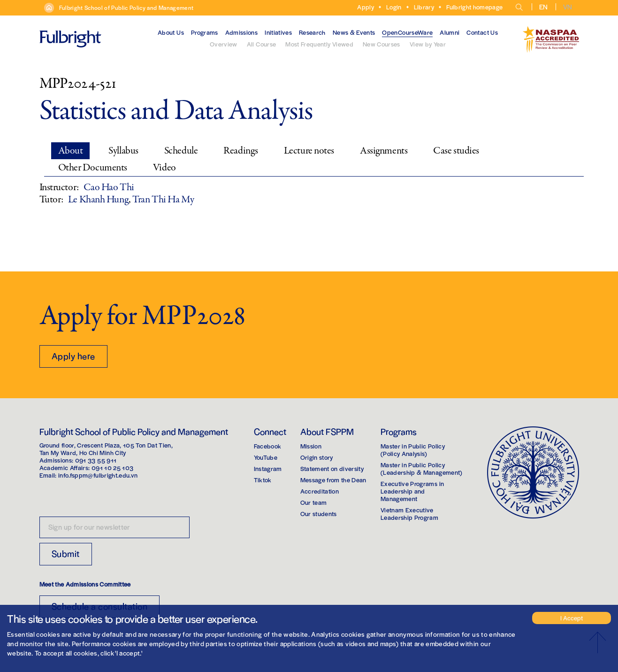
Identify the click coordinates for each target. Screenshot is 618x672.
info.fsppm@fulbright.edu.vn (98, 475)
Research (312, 32)
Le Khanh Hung (98, 200)
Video (164, 168)
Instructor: (59, 187)
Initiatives (278, 32)
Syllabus (123, 151)
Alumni (450, 32)
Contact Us (482, 32)
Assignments (384, 151)
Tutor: (51, 200)
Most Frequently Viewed (319, 44)
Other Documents (93, 168)
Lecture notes (309, 151)
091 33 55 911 (96, 460)
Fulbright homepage (474, 7)
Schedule (181, 151)
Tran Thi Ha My (163, 200)
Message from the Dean (333, 480)
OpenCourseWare (407, 32)
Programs (205, 32)
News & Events (354, 32)
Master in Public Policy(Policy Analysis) (413, 450)
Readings (240, 151)
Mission (311, 446)
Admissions (242, 32)
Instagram (268, 468)
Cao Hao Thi (109, 187)
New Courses (381, 44)
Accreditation (320, 491)
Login (394, 7)
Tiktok (263, 480)
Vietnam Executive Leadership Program (409, 514)
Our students (319, 514)
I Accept (572, 618)
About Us (171, 32)
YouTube (266, 457)
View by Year (428, 44)
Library (424, 7)
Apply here (73, 356)
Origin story (317, 457)
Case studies (456, 151)
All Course (262, 44)
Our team (314, 502)
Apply (366, 7)
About (71, 151)
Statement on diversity (332, 468)
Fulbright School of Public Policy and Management (126, 8)
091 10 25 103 (113, 467)
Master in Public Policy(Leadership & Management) (422, 468)
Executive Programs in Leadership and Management (412, 491)
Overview (224, 44)
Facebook (268, 446)
